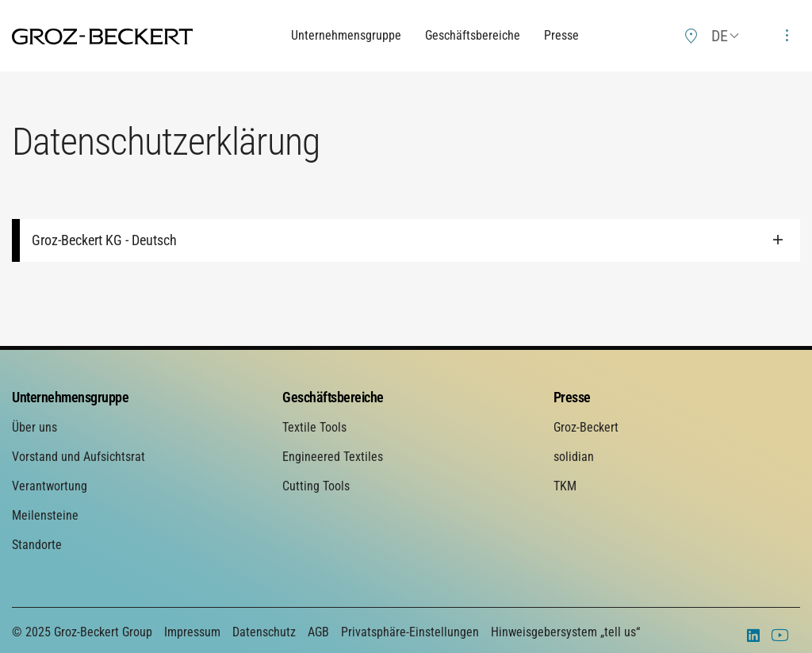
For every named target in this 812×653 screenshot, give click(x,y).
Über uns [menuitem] (34, 427)
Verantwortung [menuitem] (50, 486)
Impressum (192, 632)
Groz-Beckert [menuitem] (586, 427)
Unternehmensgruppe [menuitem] (70, 397)
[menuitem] (691, 36)
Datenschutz (264, 632)
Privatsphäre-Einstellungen (410, 632)
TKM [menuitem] (565, 486)
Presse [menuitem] (572, 397)
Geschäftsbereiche (473, 35)
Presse (561, 35)
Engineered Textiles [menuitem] (333, 457)
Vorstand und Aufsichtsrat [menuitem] (79, 457)
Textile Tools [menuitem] (314, 427)
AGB (318, 632)
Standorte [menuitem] (37, 545)
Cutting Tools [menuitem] (316, 486)
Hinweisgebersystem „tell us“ (565, 632)
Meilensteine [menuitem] (45, 515)
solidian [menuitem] (574, 457)
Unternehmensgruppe (346, 35)
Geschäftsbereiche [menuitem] (333, 397)
